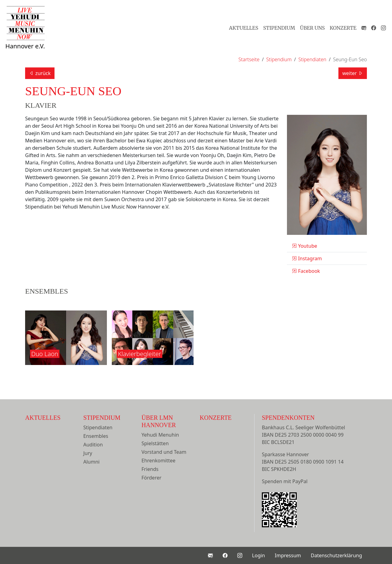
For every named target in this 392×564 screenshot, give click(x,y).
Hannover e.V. (25, 34)
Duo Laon (45, 354)
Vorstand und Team (164, 452)
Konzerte (343, 28)
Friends (150, 469)
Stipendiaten (98, 427)
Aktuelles (244, 28)
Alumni (91, 462)
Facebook (306, 271)
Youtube (305, 246)
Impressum (288, 555)
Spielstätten (155, 443)
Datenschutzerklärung (336, 555)
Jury (88, 453)
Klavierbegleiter (139, 354)
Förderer (151, 478)
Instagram (307, 258)
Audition (93, 445)
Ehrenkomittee (158, 461)
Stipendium (279, 28)
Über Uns (313, 28)
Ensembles (96, 436)
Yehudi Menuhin (160, 435)
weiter (353, 73)
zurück (40, 73)
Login (258, 555)
